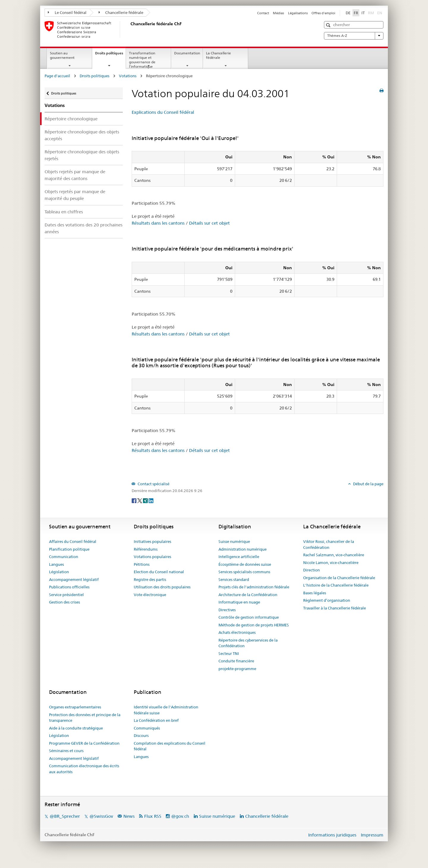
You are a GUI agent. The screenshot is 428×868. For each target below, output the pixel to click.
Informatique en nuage (239, 602)
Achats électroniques (237, 632)
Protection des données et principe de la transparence (85, 718)
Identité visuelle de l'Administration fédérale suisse (166, 710)
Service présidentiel (66, 595)
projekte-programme (237, 669)
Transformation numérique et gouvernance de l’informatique (142, 60)
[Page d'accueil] (129, 29)
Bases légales (315, 593)
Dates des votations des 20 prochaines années (84, 228)
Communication (64, 557)
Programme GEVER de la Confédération (84, 743)
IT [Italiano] (363, 13)
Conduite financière (236, 661)
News (129, 816)
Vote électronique (150, 595)
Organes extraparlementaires (75, 707)
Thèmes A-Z (354, 36)
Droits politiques (110, 55)
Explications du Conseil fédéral (163, 112)
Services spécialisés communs (244, 572)
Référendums (146, 549)
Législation (59, 572)
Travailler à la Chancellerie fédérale (335, 608)
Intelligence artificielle (239, 557)
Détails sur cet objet (209, 223)
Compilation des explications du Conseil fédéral (170, 746)
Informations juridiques (332, 835)
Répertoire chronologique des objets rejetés (82, 155)
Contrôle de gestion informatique (249, 617)
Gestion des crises (64, 602)
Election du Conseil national (159, 572)
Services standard (234, 579)
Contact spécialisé (153, 484)
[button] (329, 25)
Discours (141, 735)
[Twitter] (140, 500)
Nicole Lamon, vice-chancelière (331, 563)
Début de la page (368, 484)
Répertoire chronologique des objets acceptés (82, 135)
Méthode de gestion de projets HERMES (254, 625)
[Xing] (146, 500)
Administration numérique (243, 549)
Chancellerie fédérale (121, 12)
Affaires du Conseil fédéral (73, 541)
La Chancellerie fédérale (218, 55)
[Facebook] (134, 500)
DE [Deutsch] (348, 13)
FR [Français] (356, 13)
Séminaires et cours (66, 751)
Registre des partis (150, 579)
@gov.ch (180, 816)
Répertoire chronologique (71, 119)
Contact (263, 13)
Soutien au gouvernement (62, 55)
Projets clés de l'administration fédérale (254, 587)
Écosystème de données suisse (245, 564)
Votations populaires (152, 557)
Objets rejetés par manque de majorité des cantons (75, 175)
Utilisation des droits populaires (162, 587)
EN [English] (380, 13)
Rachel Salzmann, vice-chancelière (334, 555)
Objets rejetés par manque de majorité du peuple (75, 195)
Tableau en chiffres (64, 212)
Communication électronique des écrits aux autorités (84, 769)
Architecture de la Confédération (248, 595)
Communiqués (147, 728)
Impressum (372, 835)
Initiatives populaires (152, 541)
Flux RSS (153, 816)
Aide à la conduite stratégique (76, 728)
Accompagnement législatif (74, 579)
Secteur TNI (229, 653)
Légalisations (298, 13)
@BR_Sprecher (65, 816)
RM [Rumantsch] (371, 13)
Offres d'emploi (323, 13)
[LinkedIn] (151, 500)
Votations (128, 76)
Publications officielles (69, 587)
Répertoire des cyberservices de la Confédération (248, 643)
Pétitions (142, 564)
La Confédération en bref (156, 720)
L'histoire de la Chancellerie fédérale (336, 585)
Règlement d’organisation (327, 600)
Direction (311, 570)
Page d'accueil (57, 76)
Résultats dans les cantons (158, 223)
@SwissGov (101, 816)
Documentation (187, 53)
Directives (227, 610)
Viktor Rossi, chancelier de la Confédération (329, 544)
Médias (278, 13)
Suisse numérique (234, 541)
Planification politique (69, 549)
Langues (56, 564)
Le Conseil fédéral (67, 12)
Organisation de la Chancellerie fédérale (339, 578)
